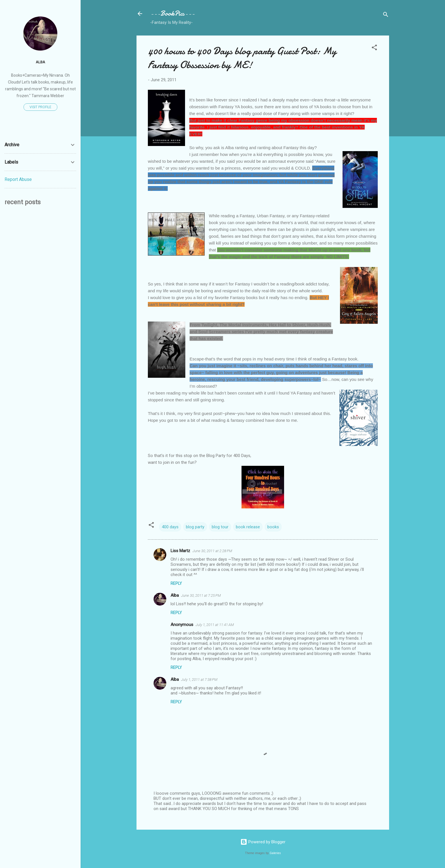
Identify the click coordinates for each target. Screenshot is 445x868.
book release (248, 527)
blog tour (220, 527)
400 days (170, 527)
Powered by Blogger (263, 842)
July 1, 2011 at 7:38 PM (199, 680)
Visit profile (40, 107)
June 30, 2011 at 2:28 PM (212, 551)
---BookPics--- (172, 13)
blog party (195, 527)
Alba (175, 595)
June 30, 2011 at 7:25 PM (201, 595)
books (273, 527)
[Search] (386, 15)
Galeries (275, 853)
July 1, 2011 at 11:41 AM (215, 625)
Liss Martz (180, 551)
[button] (374, 48)
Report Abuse (18, 179)
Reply (176, 583)
